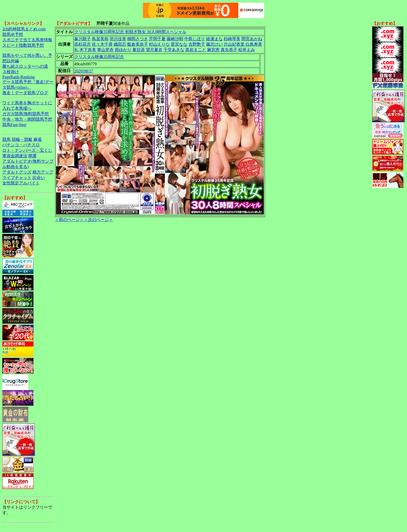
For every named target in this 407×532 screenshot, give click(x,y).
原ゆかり (123, 50)
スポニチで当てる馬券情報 (27, 40)
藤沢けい (214, 44)
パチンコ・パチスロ (21, 145)
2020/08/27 (84, 71)
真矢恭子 (229, 50)
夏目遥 (139, 50)
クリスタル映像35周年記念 (99, 57)
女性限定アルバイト (21, 183)
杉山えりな (159, 44)
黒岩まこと (196, 50)
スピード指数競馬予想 (23, 45)
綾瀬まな (214, 39)
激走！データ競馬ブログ (25, 93)
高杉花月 (83, 44)
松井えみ (247, 50)
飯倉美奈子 (138, 44)
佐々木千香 (102, 44)
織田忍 (120, 44)
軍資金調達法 (15, 156)
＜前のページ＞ (69, 220)
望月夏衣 (154, 50)
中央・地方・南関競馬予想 (27, 119)
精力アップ (43, 172)
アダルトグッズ (17, 172)
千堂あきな (174, 50)
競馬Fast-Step (14, 125)
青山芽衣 (105, 50)
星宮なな (179, 44)
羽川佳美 (118, 39)
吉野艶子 (197, 44)
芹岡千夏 (157, 39)
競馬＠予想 (13, 34)
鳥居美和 (100, 39)
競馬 (6, 139)
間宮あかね (252, 39)
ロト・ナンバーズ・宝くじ (27, 150)
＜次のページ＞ (98, 220)
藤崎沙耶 (175, 39)
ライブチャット (17, 178)
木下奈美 (88, 50)
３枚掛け (11, 72)
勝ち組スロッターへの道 (25, 66)
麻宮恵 (213, 50)
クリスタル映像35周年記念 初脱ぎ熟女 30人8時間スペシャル (130, 32)
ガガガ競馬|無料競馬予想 (26, 114)
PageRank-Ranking (18, 77)
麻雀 (38, 139)
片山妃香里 (234, 44)
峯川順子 (83, 39)
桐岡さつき (138, 39)
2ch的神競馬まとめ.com (24, 29)
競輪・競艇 (22, 139)
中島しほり (195, 39)
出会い (39, 178)
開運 (32, 156)
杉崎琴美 (232, 39)
